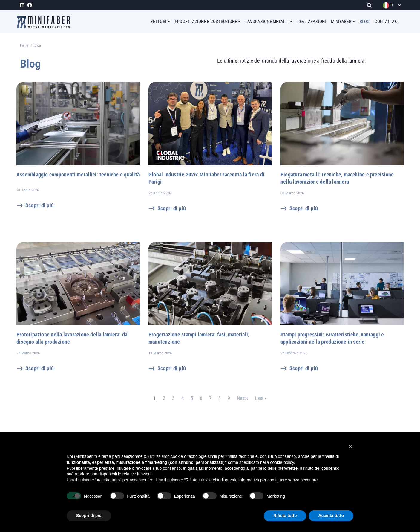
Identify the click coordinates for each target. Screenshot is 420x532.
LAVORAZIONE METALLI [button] (267, 22)
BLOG (365, 22)
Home (24, 45)
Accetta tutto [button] (331, 516)
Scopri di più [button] (89, 516)
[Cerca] (371, 5)
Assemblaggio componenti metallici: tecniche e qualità (78, 174)
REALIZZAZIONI (312, 22)
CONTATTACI (387, 22)
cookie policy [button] (282, 462)
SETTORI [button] (158, 22)
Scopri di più (40, 205)
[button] (350, 446)
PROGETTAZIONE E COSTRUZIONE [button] (206, 22)
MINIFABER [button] (341, 22)
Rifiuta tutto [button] (285, 516)
